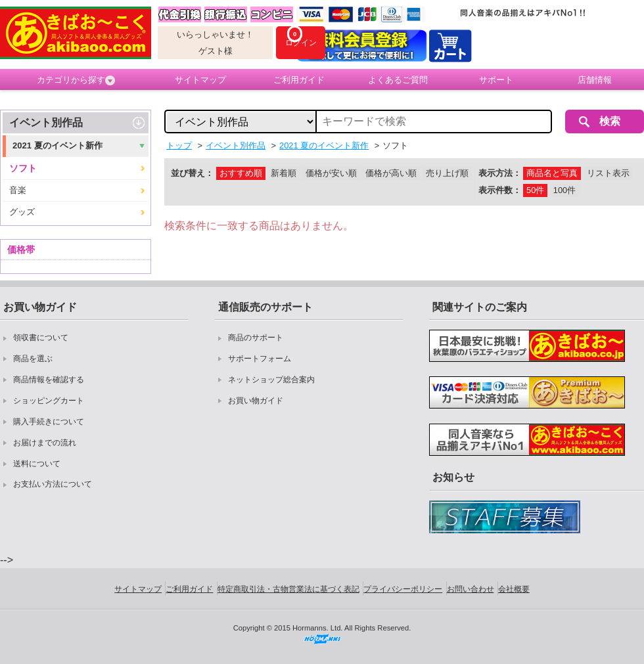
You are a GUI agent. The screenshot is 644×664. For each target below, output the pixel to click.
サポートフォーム (260, 359)
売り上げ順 (447, 173)
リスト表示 (608, 173)
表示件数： (500, 190)
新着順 (284, 173)
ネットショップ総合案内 (271, 380)
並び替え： (192, 173)
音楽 (18, 190)
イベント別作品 (46, 122)
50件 (535, 190)
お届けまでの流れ (45, 443)
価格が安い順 (331, 173)
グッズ (22, 212)
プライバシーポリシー (403, 589)
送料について (37, 464)
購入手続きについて (49, 422)
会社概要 (514, 589)
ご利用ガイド (299, 80)
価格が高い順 (391, 173)
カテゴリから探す (76, 80)
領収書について (41, 338)
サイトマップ (200, 80)
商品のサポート (256, 338)
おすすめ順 (241, 173)
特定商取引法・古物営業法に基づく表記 (288, 589)
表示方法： (500, 173)
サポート (496, 80)
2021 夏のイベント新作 (57, 145)
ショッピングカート (49, 401)
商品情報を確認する (49, 380)
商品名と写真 (552, 173)
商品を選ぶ (33, 359)
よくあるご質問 (398, 80)
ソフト (23, 168)
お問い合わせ (471, 589)
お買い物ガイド (256, 401)
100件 (564, 190)
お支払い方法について (53, 484)
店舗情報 (595, 80)
